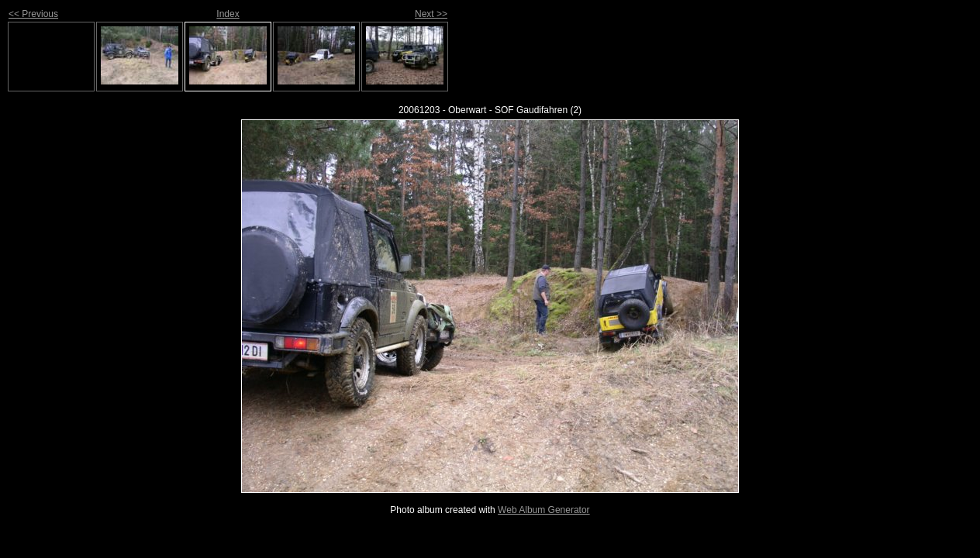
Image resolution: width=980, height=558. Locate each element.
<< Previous (33, 14)
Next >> (431, 14)
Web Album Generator (544, 510)
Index (228, 14)
